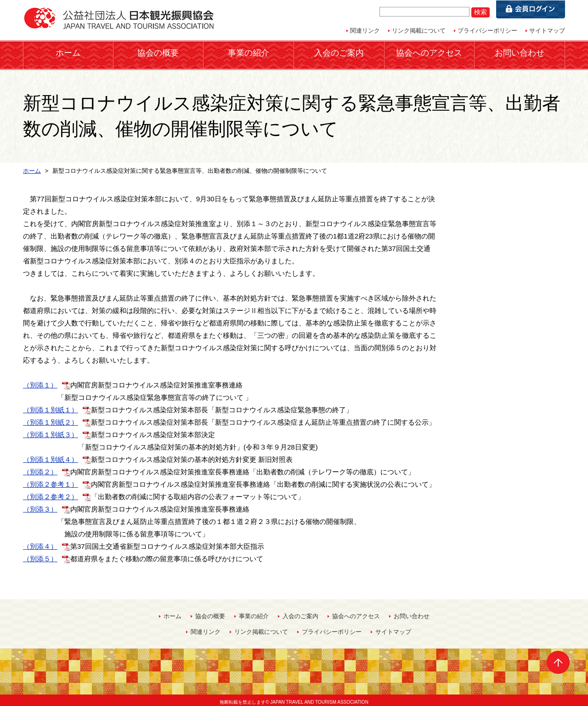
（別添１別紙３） (51, 430)
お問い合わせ (520, 53)
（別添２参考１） (51, 480)
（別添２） (40, 468)
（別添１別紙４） (51, 455)
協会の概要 (158, 53)
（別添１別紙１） (51, 406)
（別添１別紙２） (51, 418)
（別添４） (40, 542)
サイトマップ (547, 31)
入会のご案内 (339, 53)
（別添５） (40, 555)
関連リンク (365, 31)
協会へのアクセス (429, 53)
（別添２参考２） (51, 492)
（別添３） (40, 505)
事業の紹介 (249, 53)
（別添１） (40, 381)
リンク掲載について (419, 31)
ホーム (68, 53)
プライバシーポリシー (487, 31)
